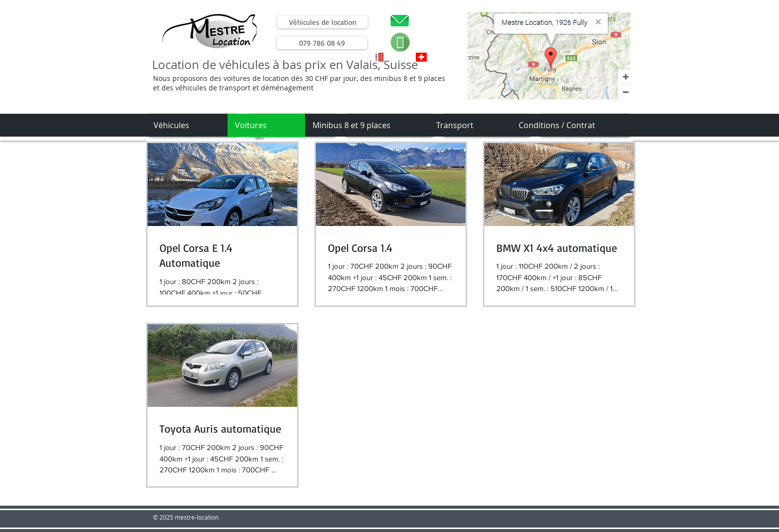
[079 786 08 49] (322, 43)
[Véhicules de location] (322, 22)
